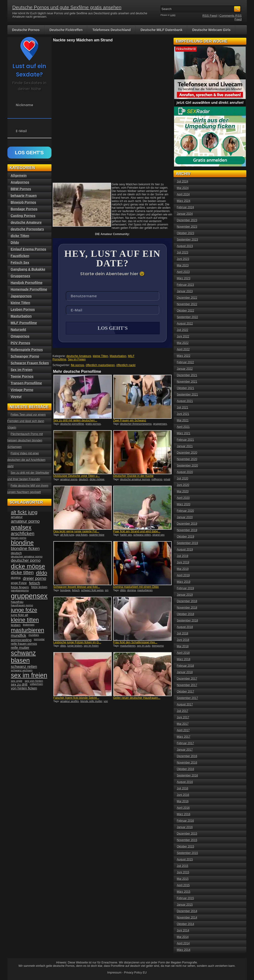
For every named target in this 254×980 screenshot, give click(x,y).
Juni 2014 (183, 930)
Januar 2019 (185, 595)
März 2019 (184, 582)
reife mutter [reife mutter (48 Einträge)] (20, 647)
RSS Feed (210, 16)
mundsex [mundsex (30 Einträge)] (34, 635)
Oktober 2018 (186, 614)
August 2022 (185, 324)
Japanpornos (21, 296)
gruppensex (160, 424)
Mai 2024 (183, 188)
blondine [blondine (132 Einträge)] (22, 543)
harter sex (126, 535)
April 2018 (183, 653)
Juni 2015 (183, 872)
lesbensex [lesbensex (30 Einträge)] (29, 625)
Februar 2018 (186, 666)
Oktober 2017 (186, 692)
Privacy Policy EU (135, 973)
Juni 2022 (183, 336)
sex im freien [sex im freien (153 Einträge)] (29, 675)
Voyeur (16, 396)
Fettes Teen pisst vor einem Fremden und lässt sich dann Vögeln (27, 421)
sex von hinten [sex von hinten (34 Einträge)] (34, 681)
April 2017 (183, 730)
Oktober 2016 (186, 769)
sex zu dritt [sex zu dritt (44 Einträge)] (19, 684)
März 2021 (184, 433)
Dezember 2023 (187, 220)
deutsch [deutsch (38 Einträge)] (16, 553)
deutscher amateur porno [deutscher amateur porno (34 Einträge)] (27, 556)
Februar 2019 (186, 588)
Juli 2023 (183, 253)
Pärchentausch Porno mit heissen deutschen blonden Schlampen (25, 440)
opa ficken (82, 535)
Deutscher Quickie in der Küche (133, 476)
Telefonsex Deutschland (112, 30)
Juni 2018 (183, 640)
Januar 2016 (185, 827)
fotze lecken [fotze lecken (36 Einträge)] (39, 587)
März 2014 (184, 950)
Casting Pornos (23, 216)
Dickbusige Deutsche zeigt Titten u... (77, 476)
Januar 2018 (185, 672)
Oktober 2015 (186, 847)
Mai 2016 (183, 801)
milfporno (157, 479)
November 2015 (187, 840)
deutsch (84, 479)
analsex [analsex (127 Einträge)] (21, 527)
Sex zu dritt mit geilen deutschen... (75, 420)
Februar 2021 (186, 440)
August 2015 (185, 859)
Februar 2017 (186, 743)
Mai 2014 (183, 937)
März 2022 (184, 356)
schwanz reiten (142, 535)
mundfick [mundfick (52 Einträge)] (19, 636)
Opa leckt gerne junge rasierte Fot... (76, 531)
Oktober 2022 (186, 311)
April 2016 (183, 808)
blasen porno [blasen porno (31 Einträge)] (19, 538)
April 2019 (183, 575)
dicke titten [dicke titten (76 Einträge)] (22, 573)
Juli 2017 (183, 711)
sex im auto (144, 646)
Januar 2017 (185, 750)
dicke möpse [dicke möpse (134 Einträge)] (28, 566)
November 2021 (187, 382)
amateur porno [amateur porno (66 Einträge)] (25, 521)
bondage (65, 590)
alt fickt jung (67, 535)
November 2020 (187, 459)
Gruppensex (21, 276)
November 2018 (187, 608)
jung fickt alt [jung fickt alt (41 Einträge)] (20, 615)
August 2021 (185, 401)
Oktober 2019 (186, 537)
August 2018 (185, 627)
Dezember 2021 (187, 375)
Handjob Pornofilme (27, 283)
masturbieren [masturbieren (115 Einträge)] (28, 630)
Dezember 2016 (187, 756)
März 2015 (184, 892)
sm (107, 590)
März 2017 (184, 737)
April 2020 (183, 498)
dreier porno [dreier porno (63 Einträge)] (35, 578)
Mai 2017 (183, 724)
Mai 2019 (183, 569)
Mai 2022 (183, 343)
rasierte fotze (97, 535)
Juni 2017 (183, 717)
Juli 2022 (183, 330)
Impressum (114, 973)
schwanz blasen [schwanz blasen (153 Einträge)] (23, 657)
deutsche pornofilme (72, 424)
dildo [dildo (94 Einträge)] (42, 573)
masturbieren (145, 590)
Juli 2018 (183, 633)
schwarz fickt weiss (92, 590)
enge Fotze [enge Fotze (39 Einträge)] (19, 583)
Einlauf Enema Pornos (29, 249)
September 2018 (188, 621)
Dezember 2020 (187, 453)
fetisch (76, 590)
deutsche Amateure (79, 356)
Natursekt (19, 330)
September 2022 (188, 317)
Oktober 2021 (186, 388)
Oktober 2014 (186, 924)
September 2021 (188, 395)
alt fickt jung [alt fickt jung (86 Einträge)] (24, 512)
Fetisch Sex (20, 263)
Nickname (25, 105)
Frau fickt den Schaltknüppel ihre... (135, 642)
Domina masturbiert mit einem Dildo (136, 587)
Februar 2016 (186, 821)
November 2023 (187, 227)
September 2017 (188, 698)
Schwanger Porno (25, 356)
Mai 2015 (183, 879)
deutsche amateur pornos (135, 479)
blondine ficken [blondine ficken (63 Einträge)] (25, 549)
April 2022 (183, 349)
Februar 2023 (186, 285)
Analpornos (20, 182)
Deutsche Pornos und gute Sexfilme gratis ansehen (67, 7)
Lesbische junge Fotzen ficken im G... (77, 642)
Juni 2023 (183, 259)
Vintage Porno (22, 390)
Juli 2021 (183, 407)
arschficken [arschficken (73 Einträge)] (23, 534)
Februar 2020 (186, 511)
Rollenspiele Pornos (27, 350)
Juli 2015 (183, 866)
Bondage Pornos (24, 209)
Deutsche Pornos (26, 30)
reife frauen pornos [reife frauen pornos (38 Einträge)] (24, 644)
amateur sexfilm (70, 701)
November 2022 (187, 304)
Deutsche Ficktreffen (66, 30)
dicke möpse (97, 479)
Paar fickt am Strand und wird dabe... (137, 531)
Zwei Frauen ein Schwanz (130, 420)
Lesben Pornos (23, 309)
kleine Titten (101, 356)
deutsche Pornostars (27, 229)
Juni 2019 (183, 562)
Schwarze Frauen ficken (30, 363)
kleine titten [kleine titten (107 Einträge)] (25, 620)
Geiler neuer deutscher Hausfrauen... (137, 698)
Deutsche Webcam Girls (211, 30)
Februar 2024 (186, 207)
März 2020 (184, 504)
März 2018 (184, 659)
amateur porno (69, 479)
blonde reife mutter (91, 701)
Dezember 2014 (187, 911)
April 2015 (183, 885)
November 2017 (187, 685)
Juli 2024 (183, 182)
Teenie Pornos (22, 376)
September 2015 (188, 853)
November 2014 (187, 918)
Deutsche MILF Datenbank (161, 30)
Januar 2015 (185, 905)
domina (131, 590)
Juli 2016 (183, 788)
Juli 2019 (183, 556)
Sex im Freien (77, 359)
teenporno (158, 646)
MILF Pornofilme (24, 323)
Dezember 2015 (187, 834)
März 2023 (184, 278)
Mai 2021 (183, 420)
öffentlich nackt (126, 365)
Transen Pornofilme (26, 383)
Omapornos (20, 336)
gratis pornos (93, 424)
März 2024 (184, 201)
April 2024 (183, 194)
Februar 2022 (186, 362)
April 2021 (183, 427)
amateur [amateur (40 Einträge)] (17, 517)
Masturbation (118, 356)
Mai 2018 (183, 646)
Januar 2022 (185, 369)
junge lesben (75, 646)
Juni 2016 (183, 795)
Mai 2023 (183, 265)
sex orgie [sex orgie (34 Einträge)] (17, 681)
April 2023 (183, 272)
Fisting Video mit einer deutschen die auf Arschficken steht (26, 460)
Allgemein (19, 176)
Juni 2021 (183, 414)
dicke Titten (20, 236)
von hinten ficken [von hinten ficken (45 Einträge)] (24, 688)
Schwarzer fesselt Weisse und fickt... (77, 587)
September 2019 (188, 543)
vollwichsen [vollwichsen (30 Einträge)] (37, 684)
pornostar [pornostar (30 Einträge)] (39, 639)
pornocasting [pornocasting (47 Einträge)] (21, 640)
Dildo (15, 242)
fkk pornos (77, 365)
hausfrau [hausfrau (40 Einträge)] (17, 602)
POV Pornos (21, 343)
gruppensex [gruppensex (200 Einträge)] (29, 596)
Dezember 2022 (187, 298)
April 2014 (183, 943)
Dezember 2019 (187, 524)
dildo (123, 590)
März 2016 (184, 814)
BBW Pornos (21, 189)
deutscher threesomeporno (136, 424)
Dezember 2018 (187, 601)
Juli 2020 (183, 479)
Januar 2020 (185, 517)
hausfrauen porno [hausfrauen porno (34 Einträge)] (22, 605)
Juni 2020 (183, 485)
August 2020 (185, 472)
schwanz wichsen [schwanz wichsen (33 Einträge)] (22, 670)
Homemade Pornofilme (29, 289)
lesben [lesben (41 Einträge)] (16, 625)
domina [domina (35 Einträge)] (16, 578)
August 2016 (185, 782)
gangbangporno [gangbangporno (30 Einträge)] (20, 590)
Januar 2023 (185, 291)
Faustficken (20, 256)
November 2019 (187, 530)
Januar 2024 (185, 214)
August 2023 (185, 246)
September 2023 (188, 240)
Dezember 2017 (187, 679)
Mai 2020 (183, 491)
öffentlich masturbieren (100, 365)
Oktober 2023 (186, 233)
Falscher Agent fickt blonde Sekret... (76, 698)
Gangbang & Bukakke (28, 269)
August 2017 (185, 705)
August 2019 (185, 550)
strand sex (158, 535)
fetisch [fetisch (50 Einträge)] (34, 583)
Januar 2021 (185, 446)
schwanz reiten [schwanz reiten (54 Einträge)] (24, 666)
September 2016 (188, 776)
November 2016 (187, 763)
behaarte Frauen (24, 196)
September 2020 (188, 466)
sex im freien (91, 646)
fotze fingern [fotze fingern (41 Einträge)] (20, 587)
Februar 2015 (186, 898)
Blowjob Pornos (24, 202)
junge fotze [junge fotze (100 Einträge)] (24, 610)
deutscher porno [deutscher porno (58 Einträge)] (26, 560)
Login (173, 15)
